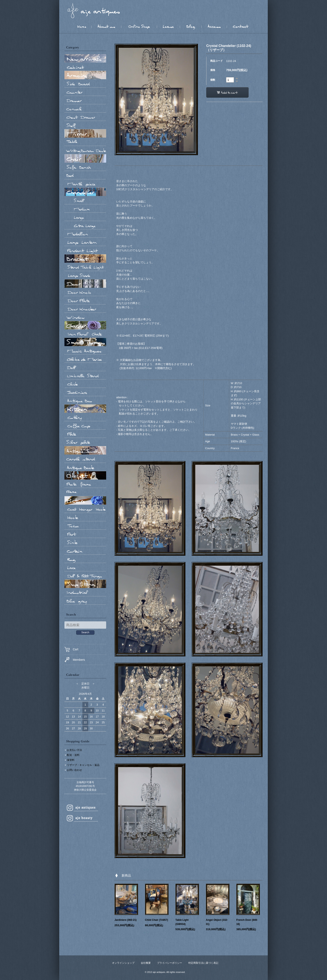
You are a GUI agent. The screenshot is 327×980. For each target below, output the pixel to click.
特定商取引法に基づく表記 (203, 963)
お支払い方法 (74, 750)
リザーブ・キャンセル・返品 (83, 765)
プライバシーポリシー (170, 963)
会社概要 (146, 963)
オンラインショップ (123, 963)
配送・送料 (73, 755)
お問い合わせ (74, 770)
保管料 (71, 760)
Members (75, 660)
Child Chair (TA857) (156, 920)
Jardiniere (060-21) (126, 920)
